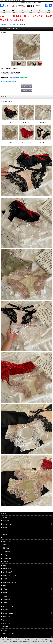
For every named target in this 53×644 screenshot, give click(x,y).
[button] (2, 6)
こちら (47, 642)
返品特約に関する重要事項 (9, 81)
